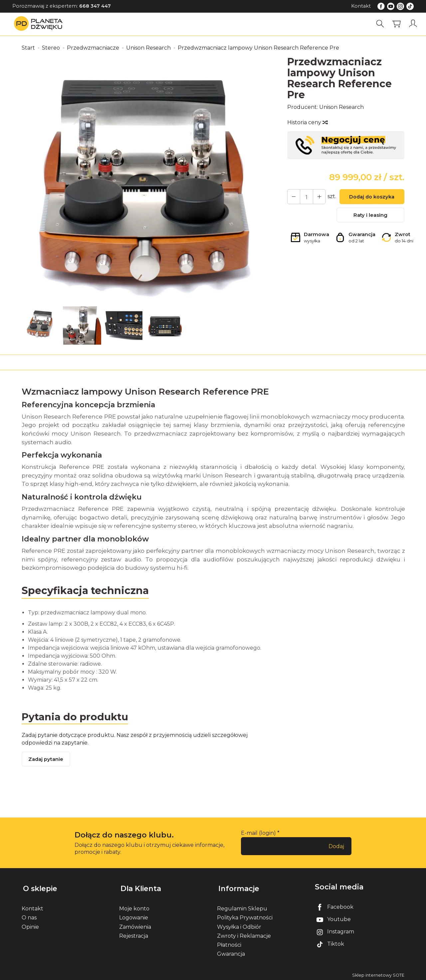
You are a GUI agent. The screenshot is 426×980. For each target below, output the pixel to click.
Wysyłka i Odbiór (239, 925)
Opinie (30, 925)
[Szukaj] (381, 24)
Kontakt (361, 6)
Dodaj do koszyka (370, 197)
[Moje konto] (414, 24)
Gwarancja (231, 952)
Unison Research (341, 107)
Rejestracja (134, 934)
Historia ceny (307, 122)
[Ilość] (305, 197)
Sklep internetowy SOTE (378, 973)
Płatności (229, 943)
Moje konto (134, 906)
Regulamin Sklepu (242, 906)
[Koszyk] (397, 24)
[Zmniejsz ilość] (317, 197)
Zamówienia (135, 925)
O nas (29, 916)
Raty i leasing (370, 216)
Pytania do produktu (76, 716)
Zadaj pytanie (47, 760)
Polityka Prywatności (245, 916)
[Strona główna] (40, 24)
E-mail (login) (258, 834)
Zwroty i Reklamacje (244, 934)
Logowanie (134, 916)
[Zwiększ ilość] (293, 197)
